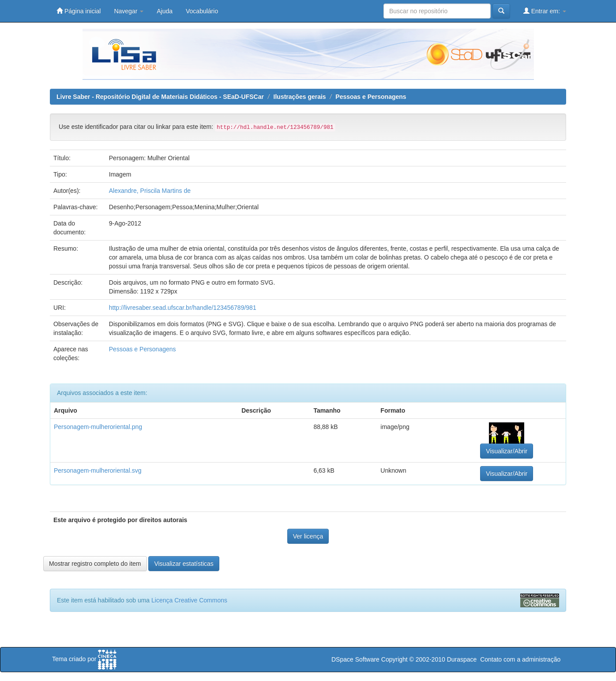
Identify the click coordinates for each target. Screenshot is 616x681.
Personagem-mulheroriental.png (98, 427)
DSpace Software (355, 659)
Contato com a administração (520, 659)
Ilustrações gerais (300, 97)
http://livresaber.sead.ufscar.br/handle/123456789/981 (183, 308)
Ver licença (308, 536)
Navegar (129, 11)
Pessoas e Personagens (371, 97)
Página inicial (79, 11)
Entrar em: (545, 11)
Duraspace (462, 659)
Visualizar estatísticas (184, 564)
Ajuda (165, 11)
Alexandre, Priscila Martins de (150, 191)
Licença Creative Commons (189, 600)
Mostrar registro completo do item (95, 564)
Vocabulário (202, 11)
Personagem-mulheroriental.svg (98, 470)
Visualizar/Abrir (507, 451)
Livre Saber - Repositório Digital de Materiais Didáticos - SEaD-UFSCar (160, 97)
